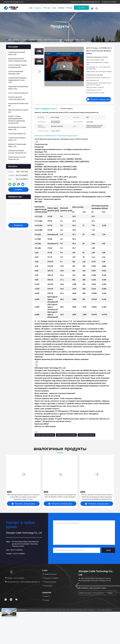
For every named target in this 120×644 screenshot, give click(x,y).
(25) (18, 111)
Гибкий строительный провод (45, 435)
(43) (17, 128)
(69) (16, 98)
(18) (17, 145)
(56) (18, 105)
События (61, 8)
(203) (18, 66)
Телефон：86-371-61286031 (15, 578)
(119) (18, 80)
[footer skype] (11, 600)
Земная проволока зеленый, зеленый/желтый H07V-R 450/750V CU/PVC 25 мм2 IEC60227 (97, 496)
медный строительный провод (66, 435)
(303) (16, 73)
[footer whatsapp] (6, 600)
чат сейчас (82, 8)
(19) (17, 158)
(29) (17, 134)
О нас (54, 8)
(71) (17, 139)
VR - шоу (47, 8)
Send (108, 550)
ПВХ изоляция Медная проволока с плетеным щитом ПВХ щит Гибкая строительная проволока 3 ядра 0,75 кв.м (60, 497)
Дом (31, 8)
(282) (18, 60)
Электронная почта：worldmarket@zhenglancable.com (23, 582)
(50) (17, 53)
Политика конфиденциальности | (18, 610)
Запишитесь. (110, 593)
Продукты (38, 8)
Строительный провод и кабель (32, 40)
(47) (18, 93)
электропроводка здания (86, 435)
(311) (18, 88)
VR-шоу (69, 8)
